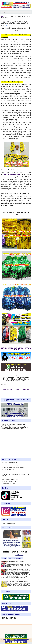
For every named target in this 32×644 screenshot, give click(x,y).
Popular (4, 558)
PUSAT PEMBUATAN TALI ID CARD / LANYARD (13, 467)
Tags (10, 558)
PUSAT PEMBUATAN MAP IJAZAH (10, 470)
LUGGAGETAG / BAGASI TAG (9, 482)
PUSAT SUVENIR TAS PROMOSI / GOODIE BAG (13, 465)
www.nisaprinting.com (12, 175)
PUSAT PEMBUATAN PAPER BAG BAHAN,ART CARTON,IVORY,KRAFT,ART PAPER (13, 479)
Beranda (17, 390)
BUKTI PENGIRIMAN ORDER (9, 484)
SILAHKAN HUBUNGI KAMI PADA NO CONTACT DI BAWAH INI (16, 349)
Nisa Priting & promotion (9, 523)
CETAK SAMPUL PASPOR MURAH (16, 561)
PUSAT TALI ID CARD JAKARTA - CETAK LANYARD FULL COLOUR (15, 22)
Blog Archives (18, 558)
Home (3, 16)
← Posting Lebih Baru (7, 390)
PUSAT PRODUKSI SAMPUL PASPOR (11, 463)
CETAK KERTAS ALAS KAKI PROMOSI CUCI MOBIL (14, 472)
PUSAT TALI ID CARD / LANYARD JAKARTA (18, 582)
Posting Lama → (27, 390)
